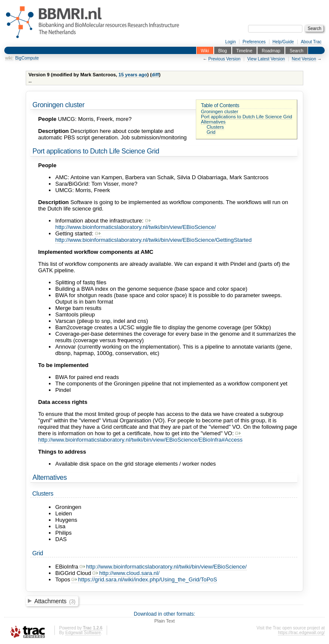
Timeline (244, 50)
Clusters (215, 127)
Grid (211, 132)
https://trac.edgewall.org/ (301, 633)
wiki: (9, 58)
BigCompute (27, 58)
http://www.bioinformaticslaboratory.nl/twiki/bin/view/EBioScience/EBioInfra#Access (140, 436)
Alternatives (213, 122)
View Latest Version (266, 59)
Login (230, 42)
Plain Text (164, 621)
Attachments (55, 601)
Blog (223, 50)
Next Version (304, 59)
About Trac (311, 42)
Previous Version (224, 59)
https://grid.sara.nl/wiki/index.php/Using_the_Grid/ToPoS (144, 579)
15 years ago (133, 75)
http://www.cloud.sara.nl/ (126, 573)
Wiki (205, 50)
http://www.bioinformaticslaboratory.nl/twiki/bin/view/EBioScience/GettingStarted (154, 237)
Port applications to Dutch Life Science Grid (247, 117)
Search (296, 50)
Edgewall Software (83, 633)
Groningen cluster (220, 111)
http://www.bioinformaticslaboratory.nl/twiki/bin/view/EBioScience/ (136, 224)
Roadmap (271, 50)
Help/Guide (283, 42)
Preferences (254, 42)
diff (155, 75)
